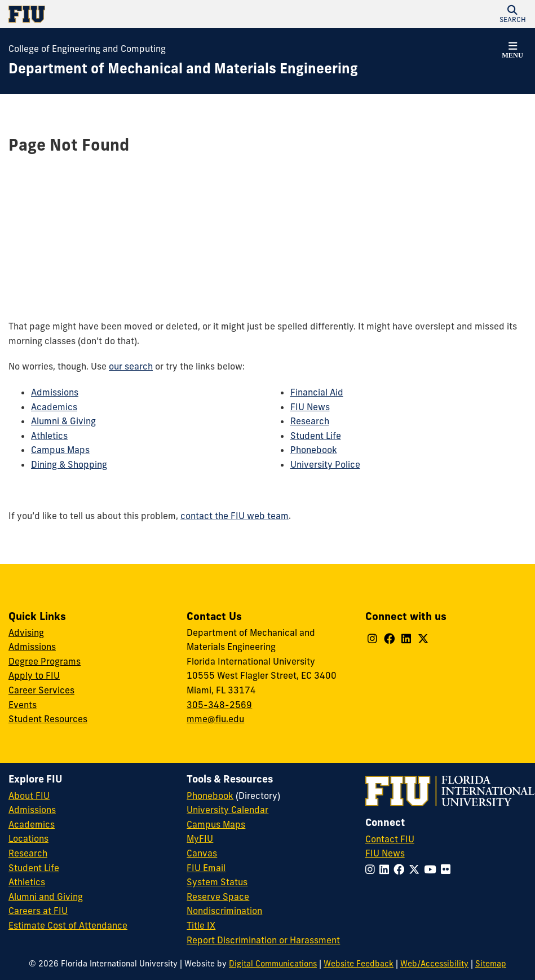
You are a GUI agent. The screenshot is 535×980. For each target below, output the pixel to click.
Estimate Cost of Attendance (68, 925)
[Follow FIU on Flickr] (448, 869)
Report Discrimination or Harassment (263, 940)
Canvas (202, 853)
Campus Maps (60, 450)
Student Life (316, 436)
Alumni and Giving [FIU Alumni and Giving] (46, 896)
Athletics (49, 436)
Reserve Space (218, 896)
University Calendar (227, 810)
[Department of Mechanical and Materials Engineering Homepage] (183, 69)
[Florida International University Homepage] (138, 14)
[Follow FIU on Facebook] (401, 869)
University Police (325, 464)
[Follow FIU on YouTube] (432, 869)
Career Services (41, 690)
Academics (54, 407)
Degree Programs (45, 661)
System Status (217, 882)
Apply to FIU (34, 675)
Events (23, 705)
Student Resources (48, 719)
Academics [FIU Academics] (32, 824)
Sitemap (491, 964)
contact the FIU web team (235, 516)
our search (131, 366)
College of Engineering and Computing (87, 49)
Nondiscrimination (224, 911)
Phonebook (314, 450)
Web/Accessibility (434, 964)
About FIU (29, 796)
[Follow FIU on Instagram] (372, 869)
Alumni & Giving (63, 421)
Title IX (201, 925)
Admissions (55, 392)
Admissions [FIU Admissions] (32, 810)
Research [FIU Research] (28, 853)
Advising (26, 632)
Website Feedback (359, 964)
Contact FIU (390, 839)
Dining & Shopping (69, 464)
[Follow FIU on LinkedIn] (386, 869)
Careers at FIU (38, 911)
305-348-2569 (219, 705)
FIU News (310, 407)
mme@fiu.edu (215, 719)
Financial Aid (317, 392)
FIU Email (206, 868)
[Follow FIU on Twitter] (416, 869)
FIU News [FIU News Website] (385, 853)
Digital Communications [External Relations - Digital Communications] (273, 964)
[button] (512, 14)
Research (310, 421)
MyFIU (200, 838)
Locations (28, 838)
